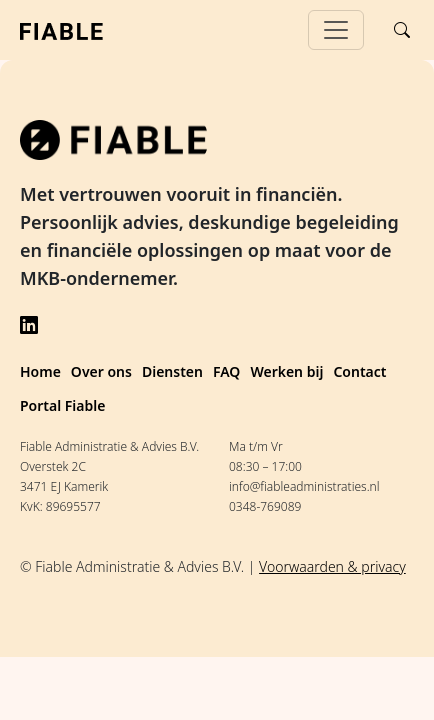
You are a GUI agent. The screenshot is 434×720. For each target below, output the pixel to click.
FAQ (226, 371)
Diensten (172, 371)
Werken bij (286, 371)
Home (40, 371)
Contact (359, 371)
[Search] (401, 30)
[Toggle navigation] (336, 30)
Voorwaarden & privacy (332, 566)
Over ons (101, 371)
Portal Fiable (62, 405)
